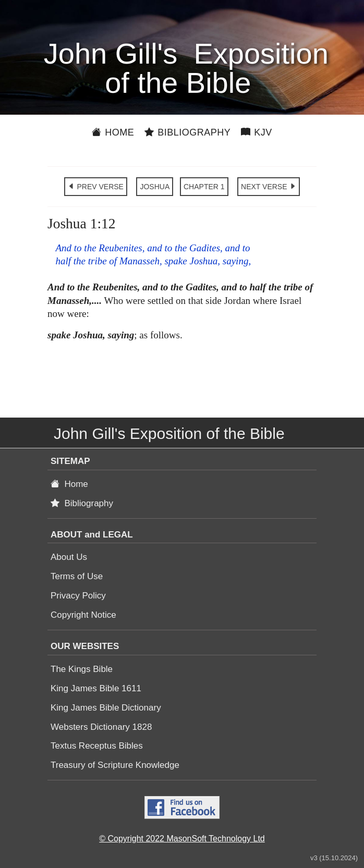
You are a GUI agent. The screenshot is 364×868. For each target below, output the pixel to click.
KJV (257, 132)
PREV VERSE (96, 187)
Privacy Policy (78, 596)
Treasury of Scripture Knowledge (115, 765)
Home (113, 132)
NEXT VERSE (269, 187)
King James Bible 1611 (96, 688)
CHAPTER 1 (204, 187)
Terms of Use (77, 576)
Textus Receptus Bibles (97, 746)
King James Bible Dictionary (106, 708)
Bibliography (187, 132)
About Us (69, 557)
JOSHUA (155, 187)
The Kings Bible (82, 669)
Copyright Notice (83, 615)
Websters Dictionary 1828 (101, 727)
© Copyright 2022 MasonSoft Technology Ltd (182, 839)
